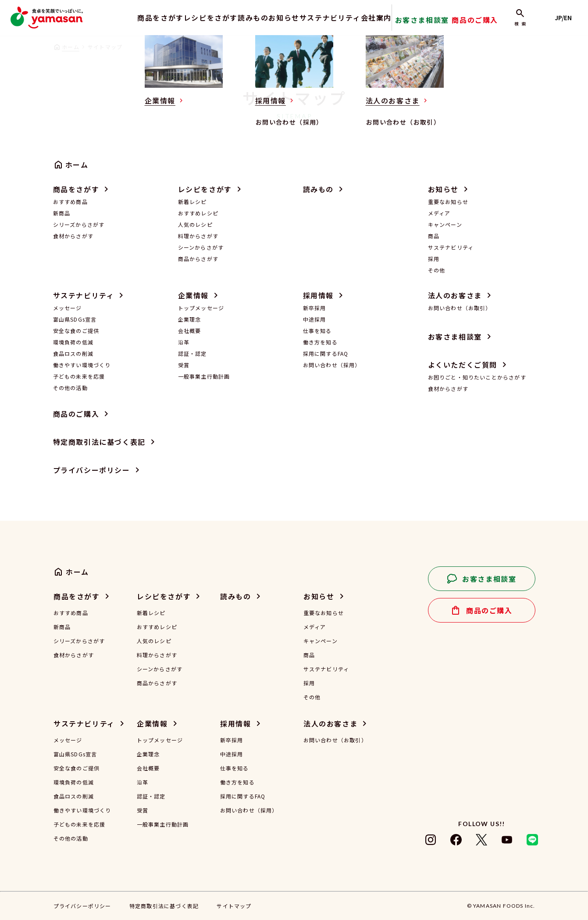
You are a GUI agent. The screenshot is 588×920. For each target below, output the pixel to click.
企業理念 (190, 319)
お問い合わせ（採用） (332, 365)
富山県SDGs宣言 (75, 319)
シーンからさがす (201, 247)
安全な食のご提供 (76, 331)
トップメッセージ (201, 308)
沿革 (184, 342)
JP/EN (566, 18)
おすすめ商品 (70, 202)
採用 (434, 259)
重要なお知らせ (448, 202)
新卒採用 (315, 308)
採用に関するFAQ (326, 353)
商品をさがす (123, 18)
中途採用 (315, 319)
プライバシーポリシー (92, 470)
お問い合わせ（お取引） (460, 308)
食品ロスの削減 (73, 353)
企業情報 (193, 295)
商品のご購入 (485, 24)
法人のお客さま (455, 295)
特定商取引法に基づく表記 (99, 442)
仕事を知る (317, 331)
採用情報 (318, 295)
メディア (439, 213)
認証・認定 (192, 353)
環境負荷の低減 (73, 342)
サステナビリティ (330, 18)
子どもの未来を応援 (79, 376)
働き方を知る (320, 342)
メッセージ (68, 308)
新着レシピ (192, 202)
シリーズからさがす (79, 224)
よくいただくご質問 (463, 365)
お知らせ (275, 18)
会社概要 (190, 331)
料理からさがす (198, 236)
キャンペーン (445, 224)
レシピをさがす (182, 18)
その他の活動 (70, 388)
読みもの (233, 18)
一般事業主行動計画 (204, 376)
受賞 (184, 365)
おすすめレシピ (198, 213)
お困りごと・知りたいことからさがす (477, 377)
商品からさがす (198, 259)
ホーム (71, 47)
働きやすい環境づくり (82, 365)
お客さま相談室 (440, 24)
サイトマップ (234, 906)
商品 (434, 236)
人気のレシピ (195, 224)
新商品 (62, 213)
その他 (437, 270)
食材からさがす (73, 236)
